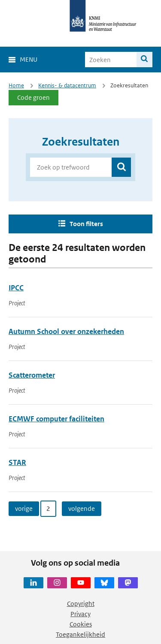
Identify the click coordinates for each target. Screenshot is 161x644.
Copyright (81, 604)
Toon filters (86, 224)
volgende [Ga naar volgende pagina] (82, 508)
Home (16, 85)
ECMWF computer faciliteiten (56, 419)
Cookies (81, 624)
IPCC (16, 288)
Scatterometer (32, 375)
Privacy (80, 614)
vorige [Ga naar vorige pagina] (24, 508)
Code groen (33, 97)
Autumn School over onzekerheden (66, 331)
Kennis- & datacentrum (67, 85)
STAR (17, 462)
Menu (29, 59)
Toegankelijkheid (80, 634)
